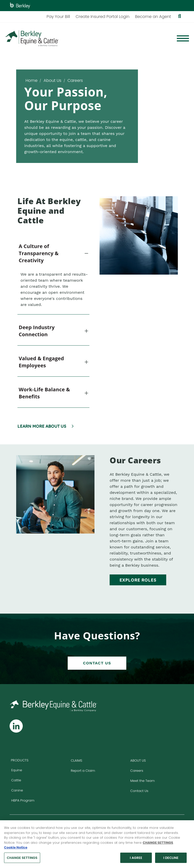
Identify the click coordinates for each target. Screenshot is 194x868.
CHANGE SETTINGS (158, 844)
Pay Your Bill (58, 17)
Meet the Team (143, 781)
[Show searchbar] (180, 17)
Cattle (16, 780)
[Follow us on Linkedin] (16, 726)
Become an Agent (153, 17)
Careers (137, 771)
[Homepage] (32, 38)
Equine (17, 770)
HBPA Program (23, 800)
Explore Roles (138, 580)
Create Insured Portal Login (102, 17)
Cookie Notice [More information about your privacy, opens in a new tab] (16, 849)
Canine (17, 790)
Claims (76, 761)
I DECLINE (171, 860)
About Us (52, 80)
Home (31, 80)
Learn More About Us (42, 426)
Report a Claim (83, 771)
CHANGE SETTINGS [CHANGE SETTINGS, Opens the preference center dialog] (22, 860)
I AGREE (136, 860)
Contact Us (97, 663)
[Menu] (183, 38)
